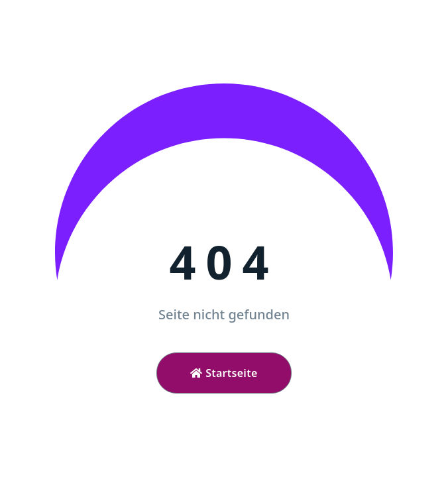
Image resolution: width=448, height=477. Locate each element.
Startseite (224, 373)
